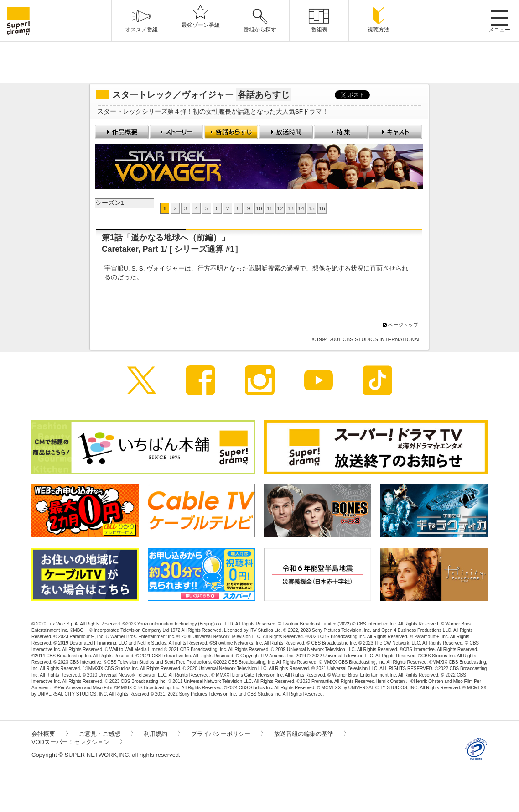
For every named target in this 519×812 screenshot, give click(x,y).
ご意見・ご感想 (106, 734)
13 (291, 208)
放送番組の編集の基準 (310, 734)
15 (311, 208)
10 (259, 208)
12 (280, 208)
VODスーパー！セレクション (77, 742)
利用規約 (162, 734)
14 (301, 208)
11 (270, 208)
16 (322, 208)
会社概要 (50, 734)
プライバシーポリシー (227, 734)
